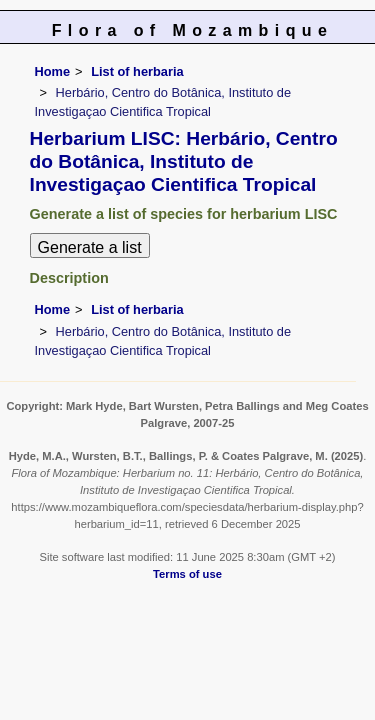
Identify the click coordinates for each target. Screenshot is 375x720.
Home (53, 71)
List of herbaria (137, 71)
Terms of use (187, 574)
